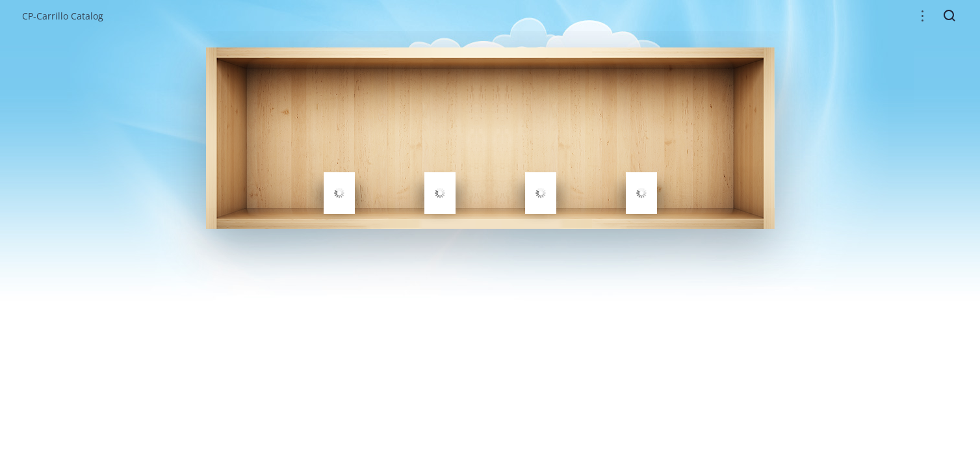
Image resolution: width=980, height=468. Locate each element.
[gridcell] (339, 193)
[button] (922, 16)
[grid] (490, 138)
